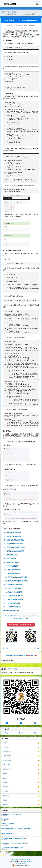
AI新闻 (4, 743)
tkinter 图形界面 (7, 769)
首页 (4, 12)
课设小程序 (6, 804)
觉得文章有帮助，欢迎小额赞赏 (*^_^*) (21, 625)
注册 (35, 656)
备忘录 (4, 778)
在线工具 (5, 774)
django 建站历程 (13, 12)
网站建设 (5, 800)
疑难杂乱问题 (6, 796)
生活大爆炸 (6, 791)
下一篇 (36, 648)
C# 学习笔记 (6, 747)
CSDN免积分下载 (7, 756)
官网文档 (16, 254)
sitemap (26, 861)
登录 (29, 656)
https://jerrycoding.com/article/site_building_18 (28, 616)
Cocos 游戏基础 (7, 752)
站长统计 (30, 861)
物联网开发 (6, 787)
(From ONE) (13, 669)
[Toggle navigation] (37, 4)
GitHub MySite (31, 37)
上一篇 (5, 648)
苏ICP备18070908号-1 (21, 863)
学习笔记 (5, 782)
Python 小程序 (6, 765)
